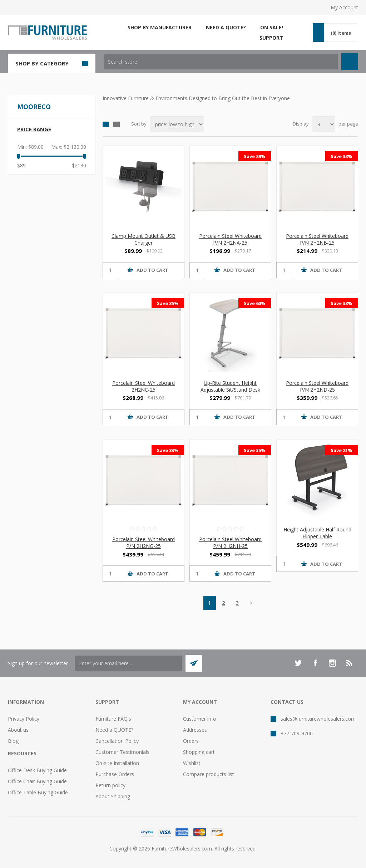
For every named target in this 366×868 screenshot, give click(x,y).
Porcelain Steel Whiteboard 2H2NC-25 (144, 386)
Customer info (200, 719)
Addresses (195, 730)
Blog (13, 741)
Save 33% (342, 156)
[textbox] (221, 62)
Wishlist (192, 763)
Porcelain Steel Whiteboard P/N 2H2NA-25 (230, 239)
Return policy (110, 785)
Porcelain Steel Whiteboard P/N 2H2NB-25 (317, 239)
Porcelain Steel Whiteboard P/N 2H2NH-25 (230, 543)
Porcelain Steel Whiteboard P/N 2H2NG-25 (144, 543)
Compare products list (209, 774)
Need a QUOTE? (114, 730)
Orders (191, 741)
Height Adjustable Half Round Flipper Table (317, 533)
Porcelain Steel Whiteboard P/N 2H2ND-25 (317, 386)
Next (251, 603)
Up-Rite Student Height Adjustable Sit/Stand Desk (230, 386)
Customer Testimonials (122, 752)
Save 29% (255, 156)
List (117, 124)
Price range (34, 129)
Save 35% (168, 303)
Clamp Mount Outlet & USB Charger (144, 239)
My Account (344, 7)
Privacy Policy (24, 719)
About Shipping (113, 796)
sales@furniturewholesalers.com (318, 719)
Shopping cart (199, 752)
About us (18, 730)
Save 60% (255, 303)
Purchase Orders (115, 774)
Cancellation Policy (117, 741)
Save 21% (342, 450)
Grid (106, 124)
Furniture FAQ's (113, 719)
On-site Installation (117, 763)
